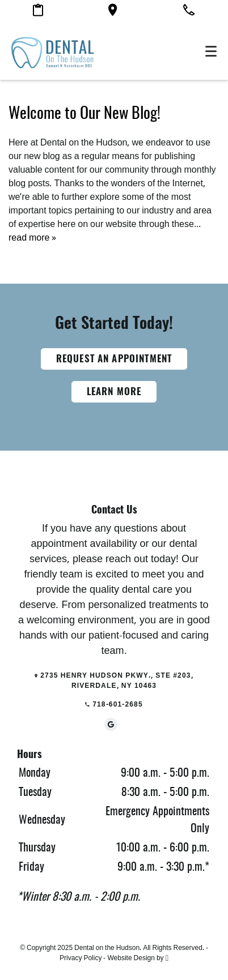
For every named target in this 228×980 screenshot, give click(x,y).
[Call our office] (189, 12)
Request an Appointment (114, 359)
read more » (32, 238)
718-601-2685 (114, 704)
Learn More (114, 392)
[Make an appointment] (38, 12)
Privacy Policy (81, 958)
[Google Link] (111, 724)
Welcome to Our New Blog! (85, 114)
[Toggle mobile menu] (211, 51)
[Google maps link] (113, 12)
